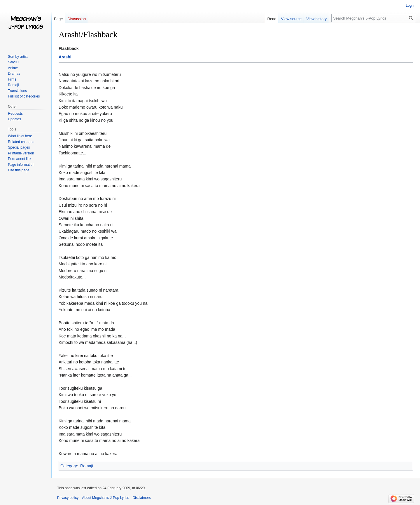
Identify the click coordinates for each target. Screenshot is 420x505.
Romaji (87, 466)
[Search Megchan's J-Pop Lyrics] (373, 18)
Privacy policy (68, 498)
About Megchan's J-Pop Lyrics (105, 498)
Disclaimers (142, 498)
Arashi (65, 57)
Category (69, 466)
